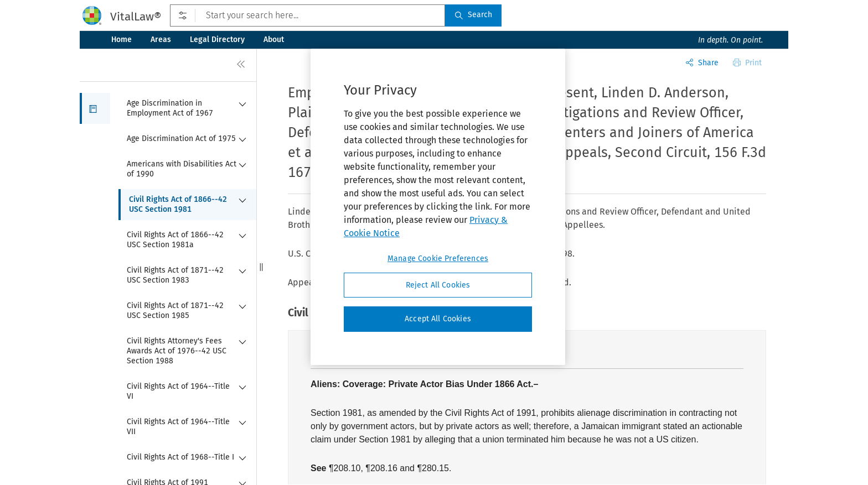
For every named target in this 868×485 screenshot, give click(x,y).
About (274, 40)
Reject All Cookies (438, 285)
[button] (95, 108)
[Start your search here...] (308, 15)
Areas (161, 40)
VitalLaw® (136, 17)
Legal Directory (217, 40)
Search (473, 15)
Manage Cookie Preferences (438, 259)
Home (122, 40)
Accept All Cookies (438, 319)
